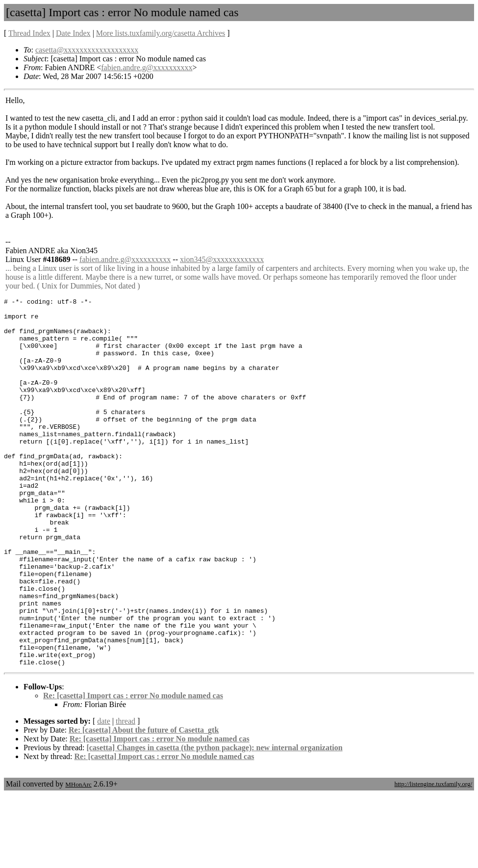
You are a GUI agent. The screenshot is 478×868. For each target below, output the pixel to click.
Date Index (73, 33)
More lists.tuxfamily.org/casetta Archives (161, 33)
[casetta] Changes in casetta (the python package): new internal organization (214, 821)
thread (126, 795)
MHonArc (78, 858)
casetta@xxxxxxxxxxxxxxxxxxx (87, 50)
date (104, 795)
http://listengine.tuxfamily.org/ (433, 857)
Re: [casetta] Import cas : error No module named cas (133, 769)
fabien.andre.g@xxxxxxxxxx (147, 67)
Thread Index (29, 33)
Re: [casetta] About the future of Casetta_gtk (144, 803)
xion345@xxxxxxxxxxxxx (222, 259)
